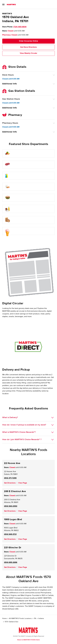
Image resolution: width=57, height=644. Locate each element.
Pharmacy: (7, 35)
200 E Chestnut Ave (15, 491)
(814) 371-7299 (10, 478)
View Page (23, 483)
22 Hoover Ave (12, 463)
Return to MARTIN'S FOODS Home (28, 640)
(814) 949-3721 (10, 534)
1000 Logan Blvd (13, 519)
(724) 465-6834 (20, 27)
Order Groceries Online (28, 41)
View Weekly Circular (28, 53)
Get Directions (10, 483)
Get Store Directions (28, 47)
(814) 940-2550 (11, 506)
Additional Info (10, 84)
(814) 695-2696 (11, 562)
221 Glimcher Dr (13, 548)
